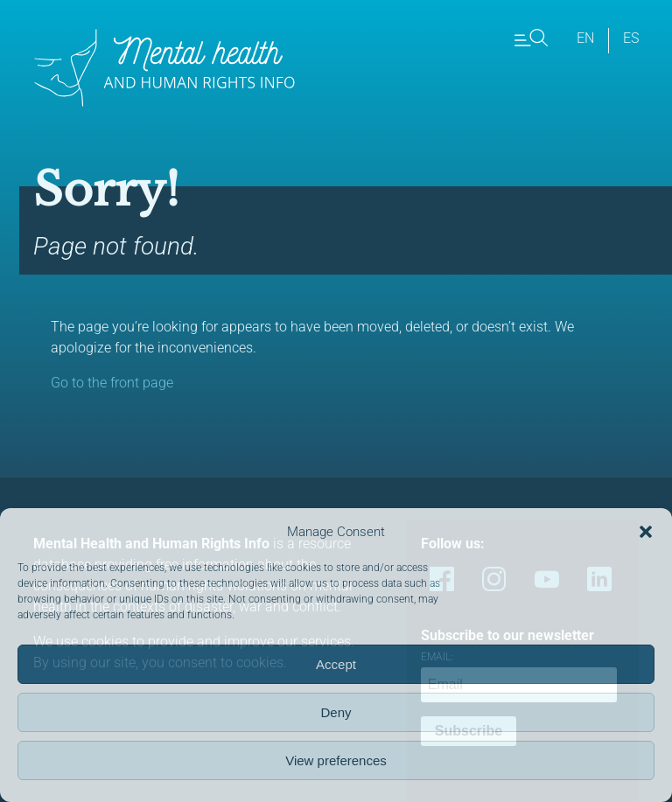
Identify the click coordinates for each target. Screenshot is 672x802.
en (585, 38)
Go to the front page (112, 383)
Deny (336, 712)
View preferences (336, 760)
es (631, 38)
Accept (336, 664)
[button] (646, 532)
